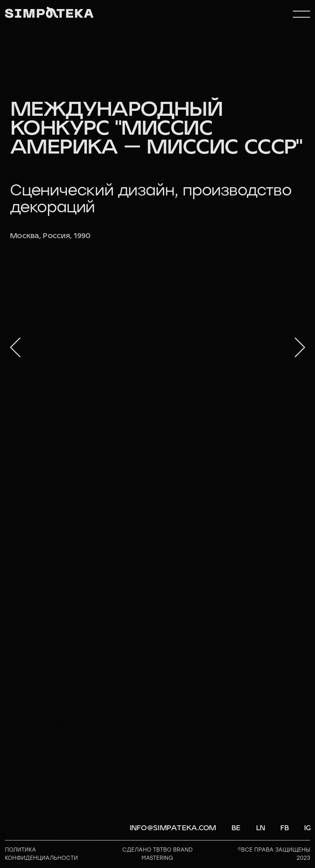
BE (236, 828)
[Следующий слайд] (300, 348)
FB (285, 828)
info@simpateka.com (173, 828)
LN (261, 828)
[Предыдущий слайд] (15, 348)
